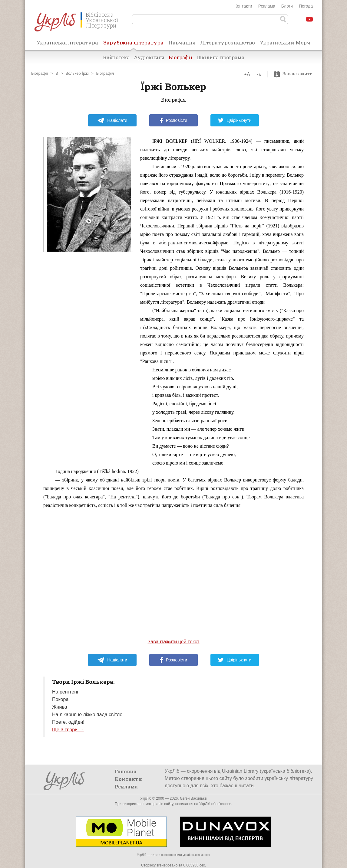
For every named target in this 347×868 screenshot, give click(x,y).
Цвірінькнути (235, 120)
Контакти (243, 6)
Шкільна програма (221, 57)
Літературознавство (228, 42)
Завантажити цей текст (174, 642)
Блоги (287, 6)
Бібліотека (116, 57)
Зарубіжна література (133, 44)
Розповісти (173, 120)
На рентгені (65, 692)
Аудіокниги (149, 57)
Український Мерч (285, 42)
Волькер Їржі (77, 73)
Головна (126, 771)
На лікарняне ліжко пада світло (87, 715)
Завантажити (295, 74)
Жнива (60, 707)
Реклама (267, 6)
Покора (60, 699)
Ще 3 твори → (68, 730)
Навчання (182, 42)
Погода (306, 6)
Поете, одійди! (68, 722)
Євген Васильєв (193, 798)
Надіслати (112, 120)
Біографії (181, 57)
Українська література (67, 42)
